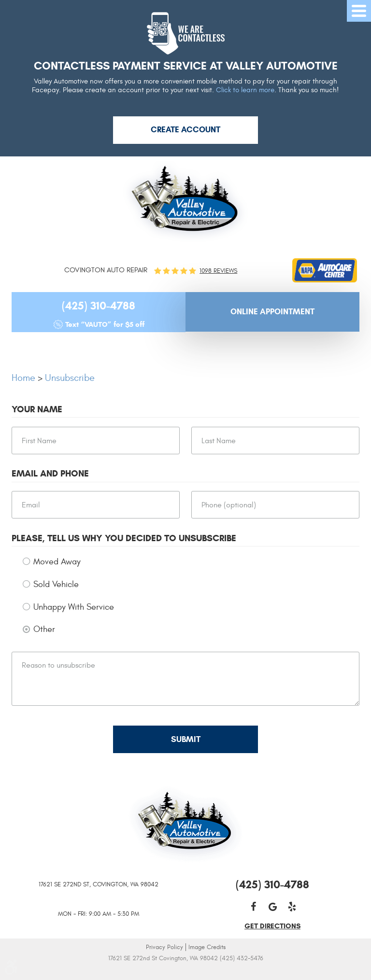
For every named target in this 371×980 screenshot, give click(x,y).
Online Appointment (272, 312)
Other (44, 629)
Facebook (253, 907)
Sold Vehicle (56, 584)
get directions (272, 926)
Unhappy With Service (74, 607)
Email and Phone (50, 474)
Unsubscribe (70, 378)
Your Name (37, 409)
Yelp (292, 907)
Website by (186, 972)
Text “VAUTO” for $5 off (105, 324)
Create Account (185, 130)
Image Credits (207, 947)
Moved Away (57, 562)
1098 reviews (218, 271)
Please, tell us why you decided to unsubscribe (124, 538)
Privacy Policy (164, 947)
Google (272, 907)
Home (23, 378)
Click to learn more (245, 90)
